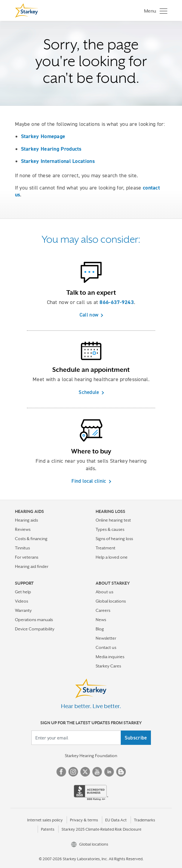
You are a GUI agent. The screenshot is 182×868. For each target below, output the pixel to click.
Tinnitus (22, 548)
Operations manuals (34, 620)
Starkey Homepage (43, 136)
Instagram (73, 772)
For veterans (27, 557)
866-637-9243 (117, 302)
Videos (22, 601)
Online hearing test (113, 520)
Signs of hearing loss (114, 539)
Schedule (89, 392)
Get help (23, 592)
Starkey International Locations (58, 161)
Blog (100, 629)
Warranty (23, 610)
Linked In (109, 772)
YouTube (97, 772)
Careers (103, 610)
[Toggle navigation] (154, 11)
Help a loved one (112, 557)
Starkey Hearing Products (51, 149)
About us (104, 592)
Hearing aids (26, 520)
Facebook (61, 772)
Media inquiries (110, 657)
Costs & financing (31, 539)
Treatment (105, 548)
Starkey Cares (108, 666)
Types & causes (110, 529)
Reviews (23, 529)
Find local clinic (89, 481)
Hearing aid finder (32, 566)
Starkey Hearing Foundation (91, 756)
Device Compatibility (35, 629)
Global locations (111, 601)
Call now (89, 315)
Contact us (106, 647)
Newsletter (106, 638)
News (101, 620)
